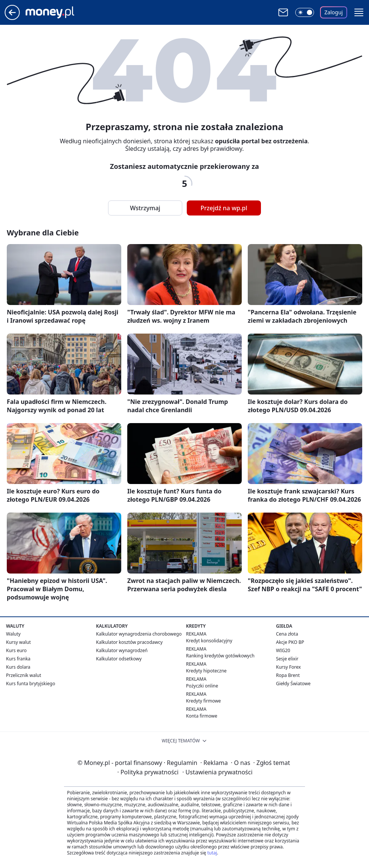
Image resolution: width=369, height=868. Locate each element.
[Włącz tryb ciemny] (305, 12)
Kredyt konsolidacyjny (209, 641)
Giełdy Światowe (293, 684)
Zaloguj (334, 12)
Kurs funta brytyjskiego (30, 684)
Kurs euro (16, 650)
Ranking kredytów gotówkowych (220, 656)
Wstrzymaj (145, 208)
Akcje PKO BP (290, 642)
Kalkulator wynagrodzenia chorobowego (139, 634)
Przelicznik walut (24, 675)
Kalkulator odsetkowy (119, 659)
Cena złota (287, 634)
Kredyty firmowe (204, 701)
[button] (359, 12)
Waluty (13, 634)
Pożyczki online (202, 686)
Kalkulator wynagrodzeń (122, 650)
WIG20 (283, 650)
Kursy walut (18, 642)
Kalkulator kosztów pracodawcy (129, 642)
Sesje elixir (287, 659)
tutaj (212, 853)
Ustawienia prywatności (217, 772)
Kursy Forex (288, 667)
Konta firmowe (202, 716)
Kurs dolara (18, 667)
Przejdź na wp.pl (224, 208)
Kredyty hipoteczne (206, 671)
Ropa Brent (288, 675)
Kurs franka (18, 659)
